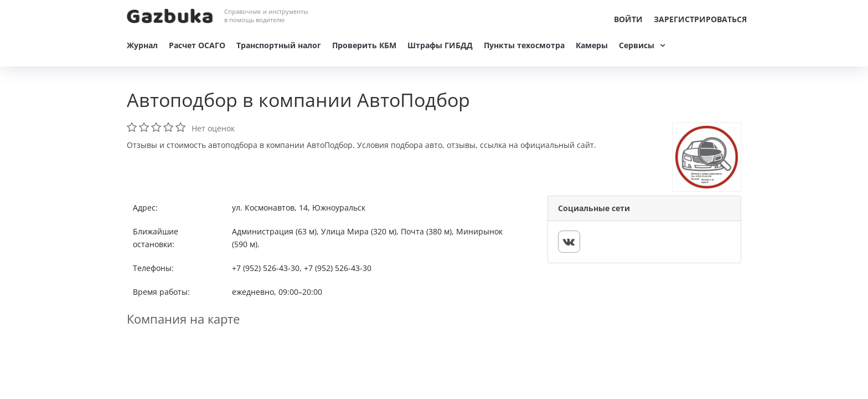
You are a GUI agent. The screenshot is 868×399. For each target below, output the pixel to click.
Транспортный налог (279, 45)
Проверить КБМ (364, 45)
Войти (628, 19)
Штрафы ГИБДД (440, 45)
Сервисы (637, 45)
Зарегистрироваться (700, 19)
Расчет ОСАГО (197, 45)
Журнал (142, 45)
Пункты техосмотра (524, 45)
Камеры (592, 45)
